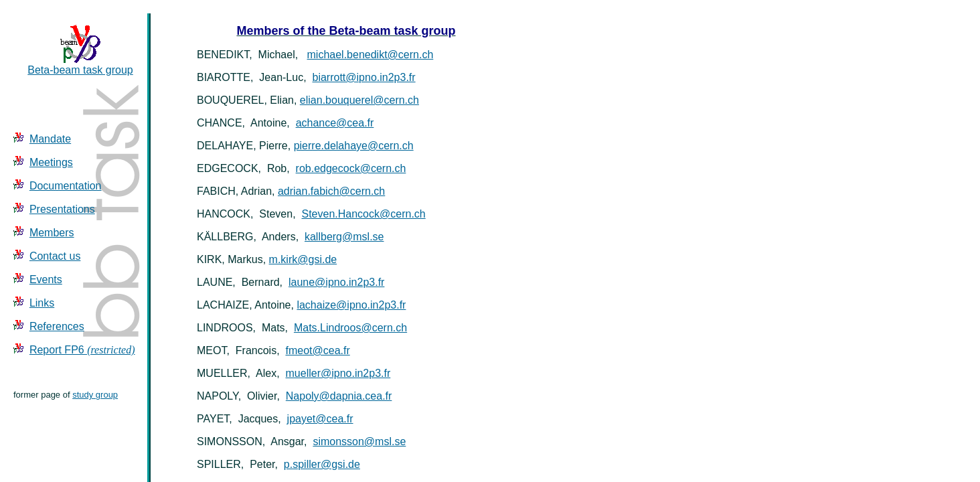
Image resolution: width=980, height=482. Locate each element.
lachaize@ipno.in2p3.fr (351, 305)
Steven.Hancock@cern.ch (364, 214)
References (57, 326)
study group (95, 395)
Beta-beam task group (80, 65)
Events (46, 279)
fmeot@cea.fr (317, 350)
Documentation (66, 186)
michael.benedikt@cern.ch (371, 55)
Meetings (51, 162)
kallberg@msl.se (344, 237)
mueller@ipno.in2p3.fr (338, 373)
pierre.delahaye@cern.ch (354, 146)
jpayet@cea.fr (320, 419)
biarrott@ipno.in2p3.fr (364, 77)
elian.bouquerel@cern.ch (359, 100)
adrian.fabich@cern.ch (331, 191)
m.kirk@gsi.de (303, 259)
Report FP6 (82, 350)
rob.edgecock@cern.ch (351, 168)
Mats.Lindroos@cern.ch (350, 328)
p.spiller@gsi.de (322, 464)
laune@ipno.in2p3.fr (336, 282)
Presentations (62, 209)
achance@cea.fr (335, 123)
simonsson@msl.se (359, 441)
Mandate (50, 139)
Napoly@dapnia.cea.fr (339, 396)
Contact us (55, 256)
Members (52, 233)
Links (42, 303)
